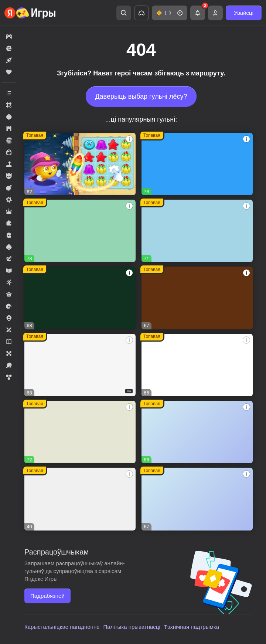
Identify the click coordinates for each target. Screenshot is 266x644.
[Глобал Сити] (197, 298)
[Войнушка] (197, 499)
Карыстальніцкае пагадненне (62, 627)
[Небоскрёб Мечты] (80, 499)
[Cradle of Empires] (197, 231)
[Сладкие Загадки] (80, 164)
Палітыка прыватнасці (132, 627)
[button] (170, 13)
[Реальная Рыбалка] (80, 298)
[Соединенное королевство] (197, 164)
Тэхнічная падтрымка (192, 627)
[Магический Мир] (197, 365)
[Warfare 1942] (80, 365)
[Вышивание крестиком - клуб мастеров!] (80, 231)
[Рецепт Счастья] (197, 432)
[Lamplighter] (80, 432)
